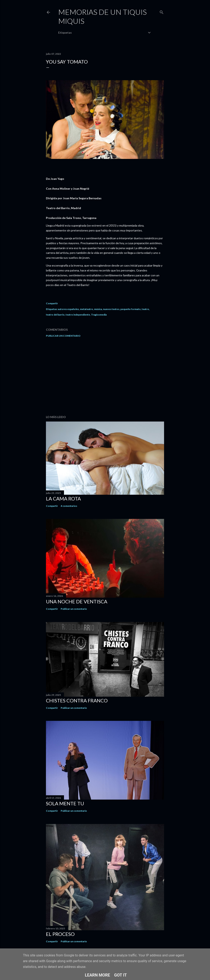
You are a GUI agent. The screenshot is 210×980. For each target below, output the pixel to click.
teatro (145, 309)
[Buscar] (162, 11)
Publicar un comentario (63, 336)
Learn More (98, 975)
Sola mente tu (65, 803)
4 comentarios (69, 506)
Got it (121, 975)
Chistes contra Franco (77, 700)
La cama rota (63, 499)
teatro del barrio (55, 315)
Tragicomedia (99, 315)
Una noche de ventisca (77, 601)
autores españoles (68, 309)
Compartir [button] (52, 303)
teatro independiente (78, 315)
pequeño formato (131, 309)
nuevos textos (111, 309)
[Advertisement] (105, 376)
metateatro (87, 309)
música (98, 309)
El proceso (60, 934)
